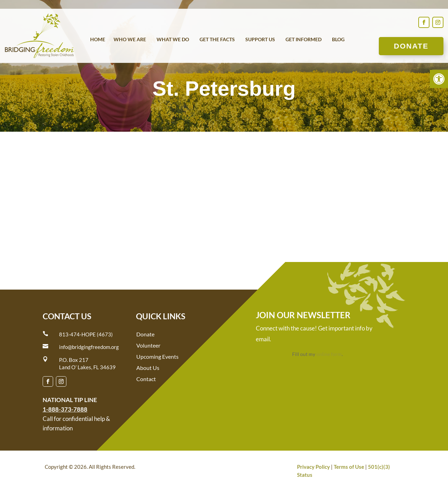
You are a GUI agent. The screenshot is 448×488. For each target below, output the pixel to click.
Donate (411, 46)
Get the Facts (217, 40)
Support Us (260, 40)
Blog (338, 40)
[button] (439, 79)
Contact (146, 379)
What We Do (173, 40)
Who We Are (130, 40)
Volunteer (148, 345)
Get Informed (304, 40)
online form (329, 354)
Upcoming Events (157, 356)
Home (98, 40)
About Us (148, 368)
